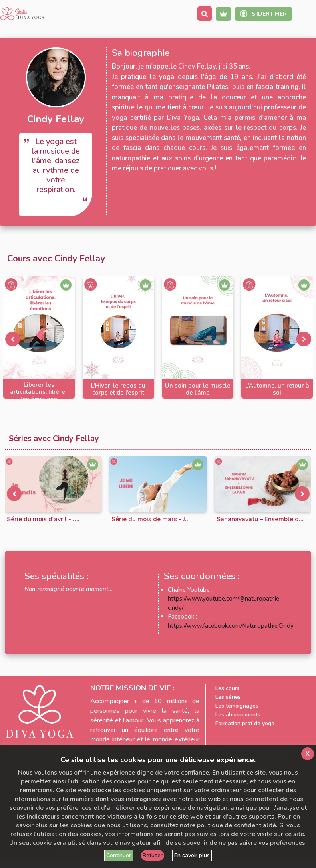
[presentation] (12, 339)
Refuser (153, 855)
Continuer (119, 855)
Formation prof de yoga (245, 723)
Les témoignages (237, 706)
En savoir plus (192, 855)
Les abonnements (238, 715)
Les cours (228, 688)
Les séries (228, 697)
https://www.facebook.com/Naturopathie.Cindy (231, 626)
